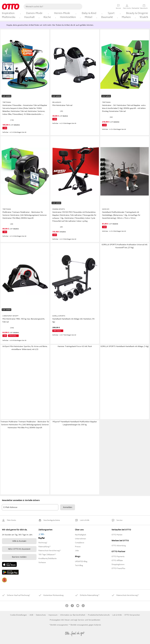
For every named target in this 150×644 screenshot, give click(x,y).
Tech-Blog (79, 565)
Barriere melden (19, 557)
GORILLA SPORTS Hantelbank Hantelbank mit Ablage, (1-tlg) (125, 346)
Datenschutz (41, 615)
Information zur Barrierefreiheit (73, 615)
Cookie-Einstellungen (19, 615)
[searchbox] (50, 7)
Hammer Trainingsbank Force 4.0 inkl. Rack (75, 346)
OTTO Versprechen (132, 615)
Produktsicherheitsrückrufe (99, 615)
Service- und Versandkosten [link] (89, 620)
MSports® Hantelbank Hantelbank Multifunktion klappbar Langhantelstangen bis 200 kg (75, 423)
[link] (11, 520)
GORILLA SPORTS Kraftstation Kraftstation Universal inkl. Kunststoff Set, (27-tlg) (125, 246)
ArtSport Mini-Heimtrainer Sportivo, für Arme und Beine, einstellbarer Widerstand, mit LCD (25, 348)
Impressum (53, 615)
